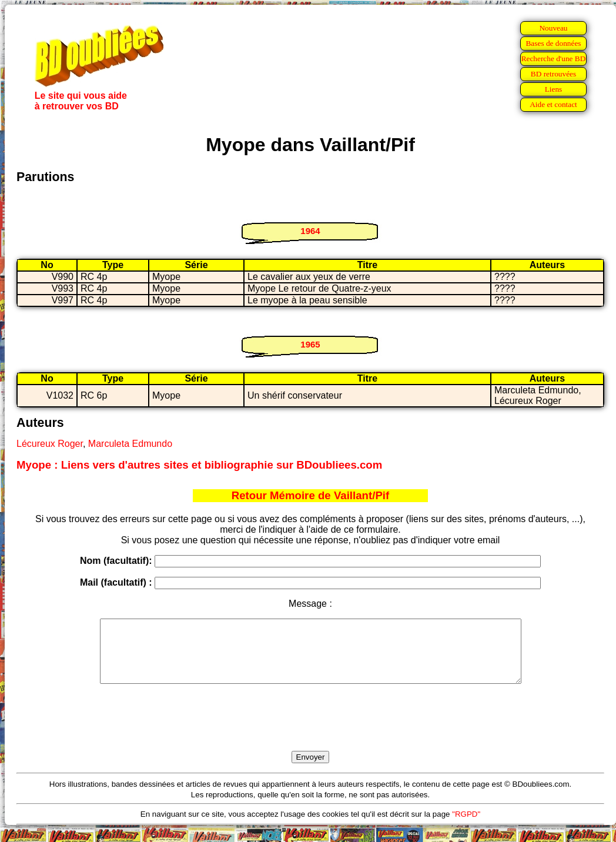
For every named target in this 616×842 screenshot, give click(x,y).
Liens (554, 89)
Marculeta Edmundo (130, 444)
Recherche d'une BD (554, 59)
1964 (310, 231)
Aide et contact (553, 104)
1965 (310, 344)
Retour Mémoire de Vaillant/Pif (311, 495)
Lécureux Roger (50, 444)
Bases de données (553, 43)
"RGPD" (466, 826)
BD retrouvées (553, 74)
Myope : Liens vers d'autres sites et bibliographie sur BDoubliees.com (199, 465)
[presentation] (310, 731)
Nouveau (553, 28)
